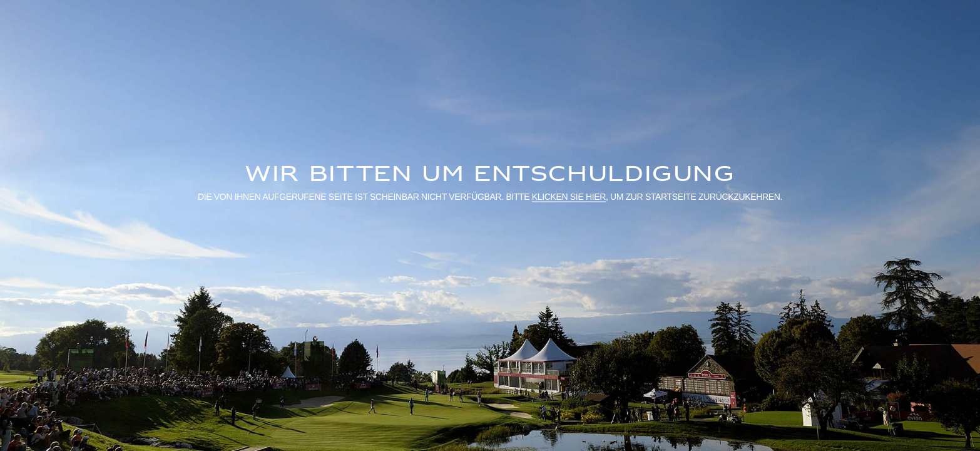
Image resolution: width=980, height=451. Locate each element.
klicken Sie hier (569, 196)
